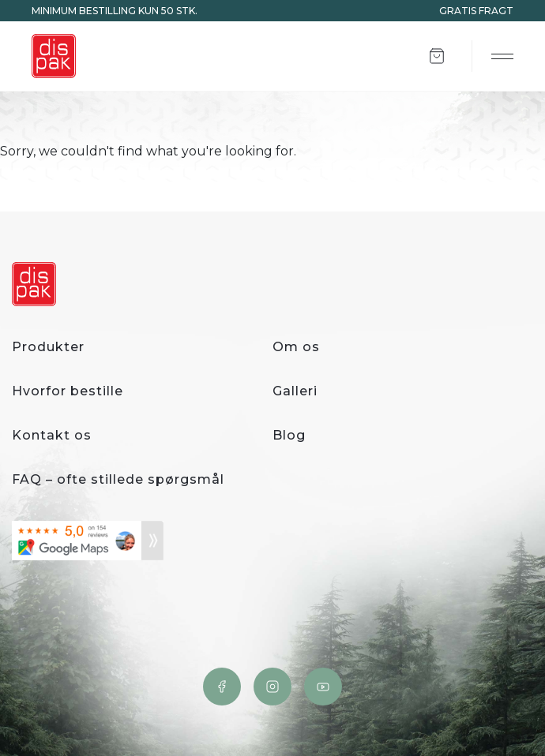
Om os (296, 347)
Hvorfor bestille (68, 391)
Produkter (48, 347)
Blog (289, 435)
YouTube (323, 687)
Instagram (272, 687)
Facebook (222, 687)
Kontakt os (52, 435)
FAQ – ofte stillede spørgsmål (118, 479)
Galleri (295, 391)
